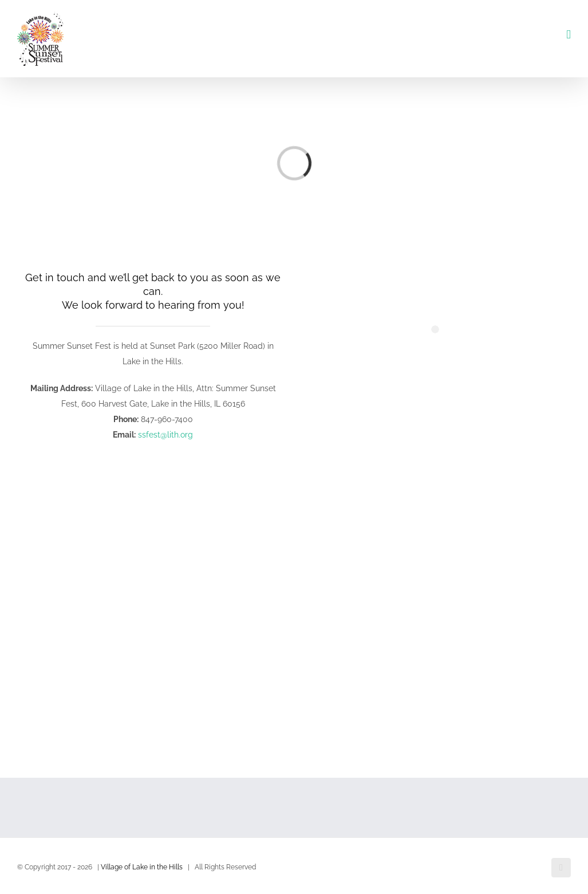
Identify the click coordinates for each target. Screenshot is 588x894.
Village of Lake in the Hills (142, 867)
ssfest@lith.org (165, 435)
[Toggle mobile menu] (569, 35)
